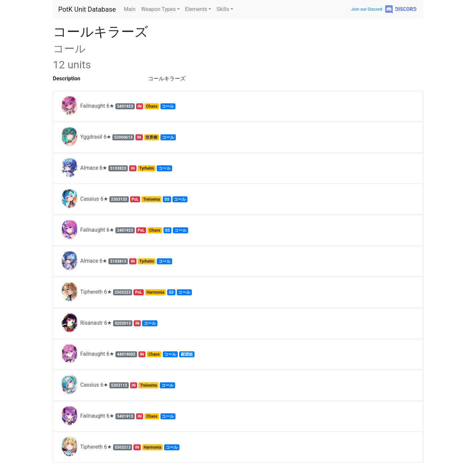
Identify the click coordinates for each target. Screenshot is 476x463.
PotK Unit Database (87, 9)
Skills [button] (223, 9)
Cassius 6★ (124, 199)
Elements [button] (196, 9)
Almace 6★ (116, 168)
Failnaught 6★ (118, 106)
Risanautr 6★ (109, 323)
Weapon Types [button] (158, 9)
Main (130, 9)
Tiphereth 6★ (126, 292)
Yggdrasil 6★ (118, 137)
